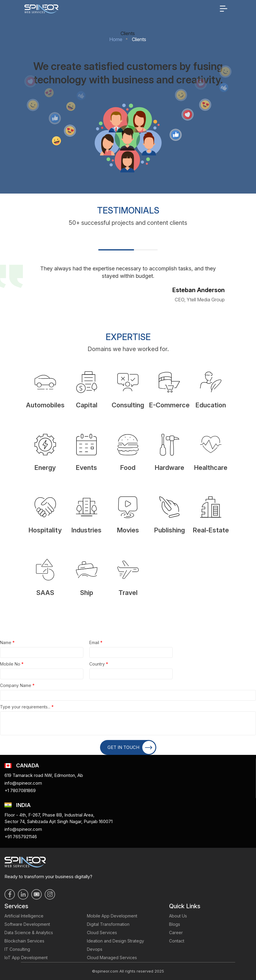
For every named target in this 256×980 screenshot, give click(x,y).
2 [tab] (146, 250)
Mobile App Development (112, 916)
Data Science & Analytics (29, 933)
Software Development (27, 924)
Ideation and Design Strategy (115, 941)
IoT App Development (26, 958)
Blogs (175, 924)
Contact (177, 941)
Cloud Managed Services (112, 958)
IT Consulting (17, 949)
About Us (178, 916)
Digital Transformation (108, 924)
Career (176, 933)
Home (116, 39)
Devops (95, 949)
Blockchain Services (24, 941)
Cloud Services (102, 933)
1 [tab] (116, 250)
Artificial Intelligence (24, 916)
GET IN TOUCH (131, 747)
